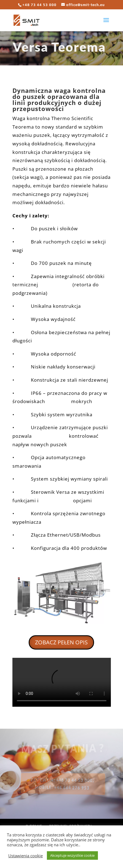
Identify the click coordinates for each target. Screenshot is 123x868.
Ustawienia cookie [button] (26, 856)
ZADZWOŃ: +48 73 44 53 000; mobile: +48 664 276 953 (62, 784)
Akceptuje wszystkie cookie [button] (72, 855)
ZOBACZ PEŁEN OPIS (61, 642)
